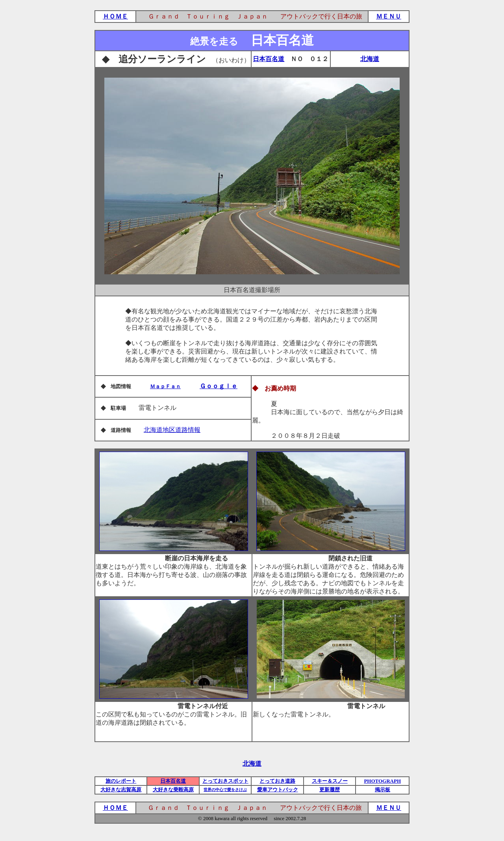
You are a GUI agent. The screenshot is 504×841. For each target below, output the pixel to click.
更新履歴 (330, 790)
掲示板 (383, 790)
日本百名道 (269, 59)
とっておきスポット (225, 781)
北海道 (370, 59)
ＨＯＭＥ (115, 16)
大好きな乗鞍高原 (173, 790)
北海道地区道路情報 (172, 430)
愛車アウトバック (278, 790)
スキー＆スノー (330, 781)
